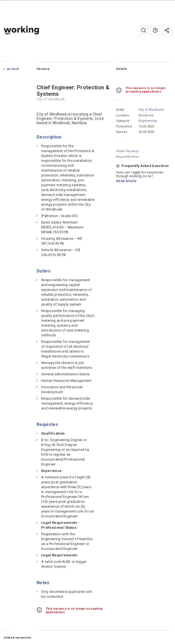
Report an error (128, 157)
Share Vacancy (127, 151)
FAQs (155, 30)
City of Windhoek (151, 110)
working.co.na (32, 30)
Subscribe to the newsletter (167, 30)
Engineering (148, 121)
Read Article (126, 181)
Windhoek (146, 115)
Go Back (13, 69)
